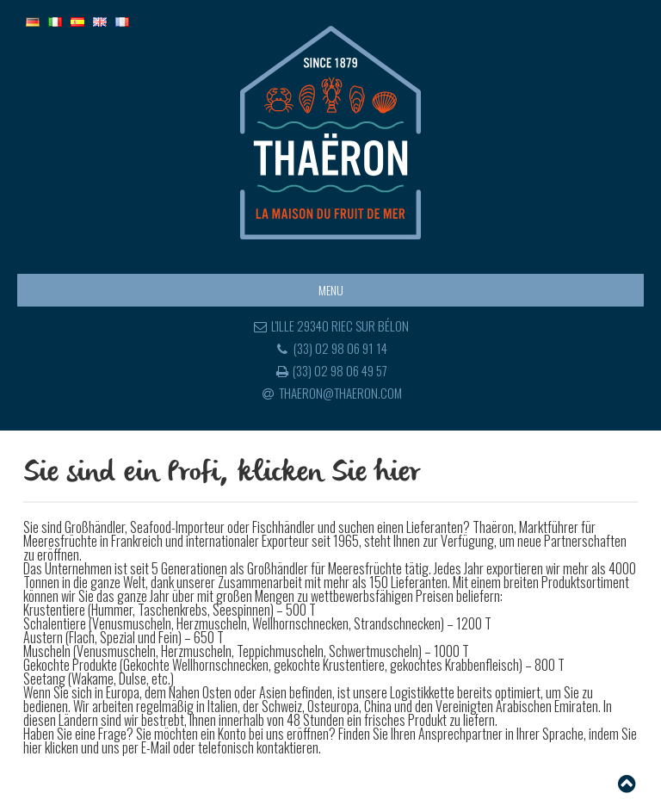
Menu (331, 290)
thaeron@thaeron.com (330, 393)
